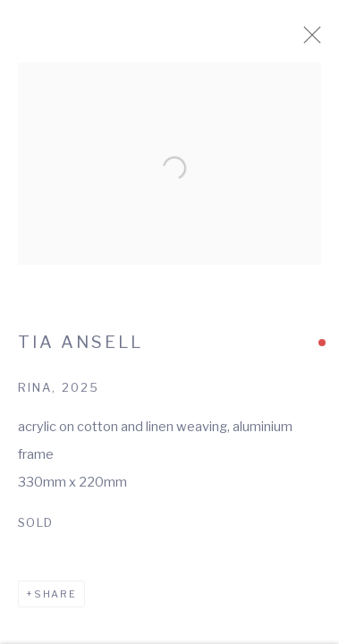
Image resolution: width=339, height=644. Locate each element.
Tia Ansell (81, 348)
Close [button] (323, 40)
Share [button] (55, 600)
